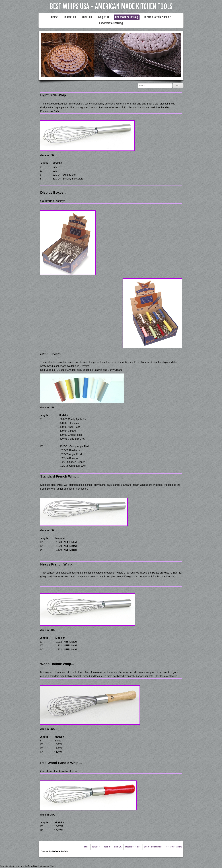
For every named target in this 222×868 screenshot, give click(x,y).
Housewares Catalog (127, 17)
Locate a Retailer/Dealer (157, 17)
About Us (87, 17)
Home (54, 17)
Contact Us (70, 17)
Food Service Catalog (111, 23)
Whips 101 (104, 17)
